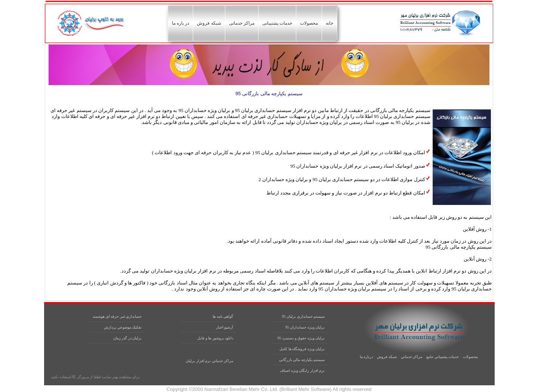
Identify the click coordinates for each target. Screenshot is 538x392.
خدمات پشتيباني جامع (443, 357)
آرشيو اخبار (225, 327)
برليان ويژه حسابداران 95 (305, 327)
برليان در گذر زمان (128, 338)
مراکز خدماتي (412, 357)
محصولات (309, 23)
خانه (330, 23)
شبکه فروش (209, 23)
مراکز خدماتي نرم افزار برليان (209, 361)
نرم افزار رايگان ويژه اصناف (302, 371)
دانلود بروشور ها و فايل (215, 338)
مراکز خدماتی (242, 23)
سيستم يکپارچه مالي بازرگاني (302, 360)
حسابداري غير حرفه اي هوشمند (117, 316)
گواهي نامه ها (223, 316)
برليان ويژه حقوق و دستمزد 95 (301, 338)
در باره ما (181, 23)
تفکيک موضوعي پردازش (123, 327)
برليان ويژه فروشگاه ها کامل (302, 349)
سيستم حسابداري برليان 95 (304, 316)
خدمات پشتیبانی (277, 23)
